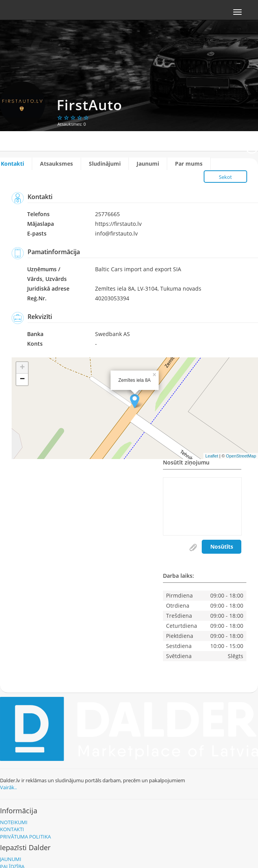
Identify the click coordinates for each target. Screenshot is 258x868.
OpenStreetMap (241, 456)
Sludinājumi (105, 164)
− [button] (22, 379)
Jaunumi (148, 164)
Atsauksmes (56, 164)
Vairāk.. (8, 787)
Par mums (189, 164)
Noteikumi (14, 822)
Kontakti (12, 164)
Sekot (225, 177)
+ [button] (22, 368)
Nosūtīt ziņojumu (186, 463)
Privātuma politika (25, 837)
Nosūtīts (222, 547)
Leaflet (212, 456)
